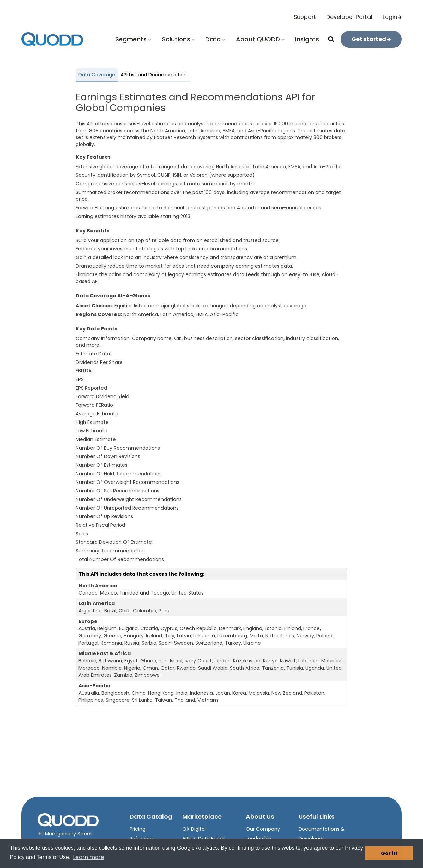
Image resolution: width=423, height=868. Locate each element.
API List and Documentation (154, 75)
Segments (133, 39)
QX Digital (194, 829)
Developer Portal (349, 17)
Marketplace (202, 817)
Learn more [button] (89, 857)
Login (392, 17)
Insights (307, 39)
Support (305, 17)
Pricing (137, 829)
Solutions (178, 39)
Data (215, 39)
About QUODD (260, 39)
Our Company (263, 829)
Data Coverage (97, 75)
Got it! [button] (389, 853)
